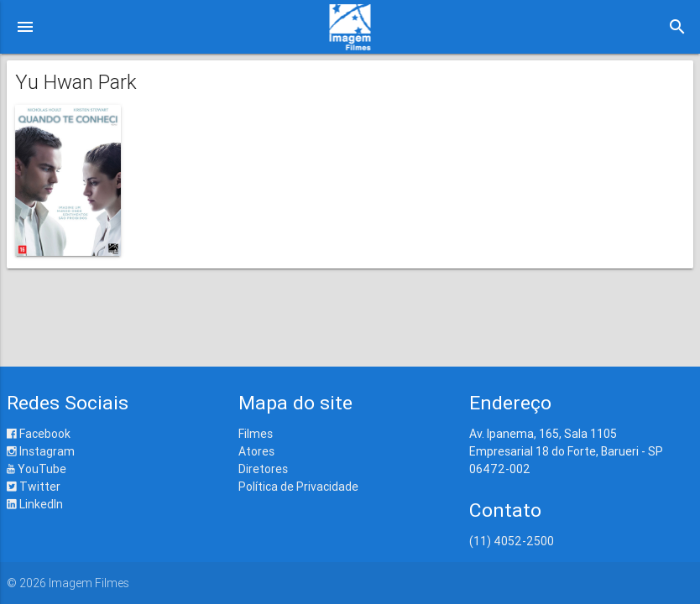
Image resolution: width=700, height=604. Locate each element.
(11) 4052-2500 (512, 541)
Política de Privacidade (298, 487)
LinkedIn (35, 504)
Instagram (41, 451)
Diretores (263, 469)
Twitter (34, 487)
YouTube (37, 469)
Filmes (256, 434)
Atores (256, 451)
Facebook (39, 434)
